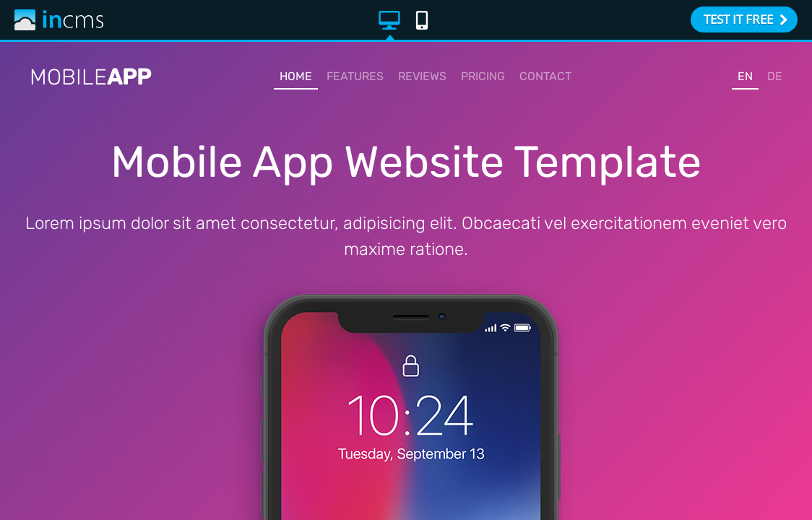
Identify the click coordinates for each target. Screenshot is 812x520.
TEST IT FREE (746, 19)
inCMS (59, 20)
